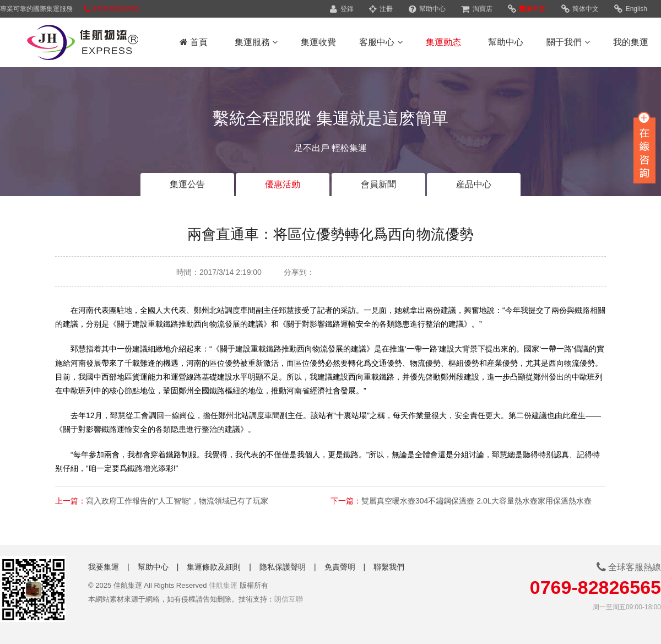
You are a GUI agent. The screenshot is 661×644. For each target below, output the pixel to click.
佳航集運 (223, 585)
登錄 (342, 9)
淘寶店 (476, 9)
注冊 (381, 9)
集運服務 (256, 42)
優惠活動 (283, 184)
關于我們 (568, 42)
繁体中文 (527, 9)
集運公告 (187, 184)
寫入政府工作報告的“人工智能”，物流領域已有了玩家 (177, 501)
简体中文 (580, 9)
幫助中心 (427, 9)
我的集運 (631, 42)
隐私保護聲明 (283, 567)
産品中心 (474, 184)
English (631, 9)
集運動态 (443, 42)
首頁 (194, 42)
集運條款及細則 (214, 567)
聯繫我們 (389, 567)
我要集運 (104, 567)
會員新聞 (378, 184)
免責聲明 (340, 567)
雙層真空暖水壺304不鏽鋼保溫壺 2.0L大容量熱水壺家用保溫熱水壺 (477, 501)
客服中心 (381, 42)
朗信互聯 (289, 599)
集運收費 (318, 42)
